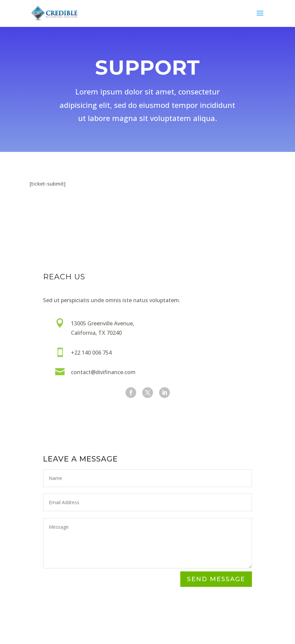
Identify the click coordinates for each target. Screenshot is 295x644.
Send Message (216, 579)
